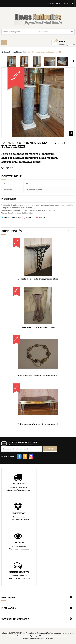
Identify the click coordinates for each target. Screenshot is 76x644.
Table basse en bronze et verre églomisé (38, 424)
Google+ (28, 218)
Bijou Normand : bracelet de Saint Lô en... (38, 376)
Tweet (6, 218)
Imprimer (9, 168)
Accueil (6, 52)
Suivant (74, 61)
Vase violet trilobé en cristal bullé (38, 327)
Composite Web (47, 638)
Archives (17, 52)
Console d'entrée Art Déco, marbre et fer (38, 279)
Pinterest (41, 218)
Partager (16, 218)
